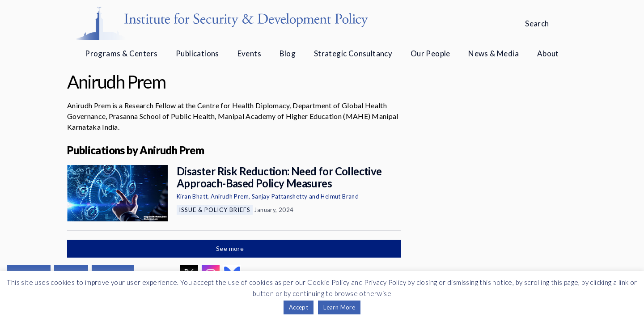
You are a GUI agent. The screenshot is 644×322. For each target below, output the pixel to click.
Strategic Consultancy (353, 53)
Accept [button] (299, 307)
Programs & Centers (121, 53)
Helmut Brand (340, 196)
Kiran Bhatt (192, 196)
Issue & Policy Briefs (215, 210)
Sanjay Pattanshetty (280, 196)
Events (249, 53)
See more (231, 248)
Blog (288, 53)
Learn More (339, 307)
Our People (430, 53)
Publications (197, 53)
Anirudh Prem (230, 196)
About (548, 53)
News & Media (494, 53)
